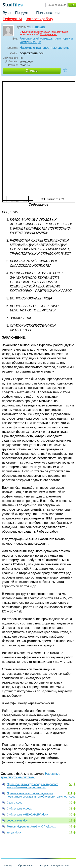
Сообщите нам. (49, 34)
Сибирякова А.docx (19, 809)
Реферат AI (12, 19)
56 (71, 784)
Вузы (7, 13)
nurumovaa (37, 27)
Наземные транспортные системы (45, 48)
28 (71, 820)
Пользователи (48, 13)
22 (71, 832)
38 (71, 826)
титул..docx (14, 832)
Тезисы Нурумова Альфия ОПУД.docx (31, 826)
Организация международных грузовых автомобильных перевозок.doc (32, 786)
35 (71, 803)
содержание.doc (17, 820)
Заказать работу (39, 19)
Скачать (32, 71)
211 (70, 793)
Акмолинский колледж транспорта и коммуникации (46, 40)
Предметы (24, 13)
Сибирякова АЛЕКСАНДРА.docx (27, 814)
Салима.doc (15, 803)
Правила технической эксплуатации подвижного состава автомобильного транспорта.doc (41, 795)
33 (71, 809)
